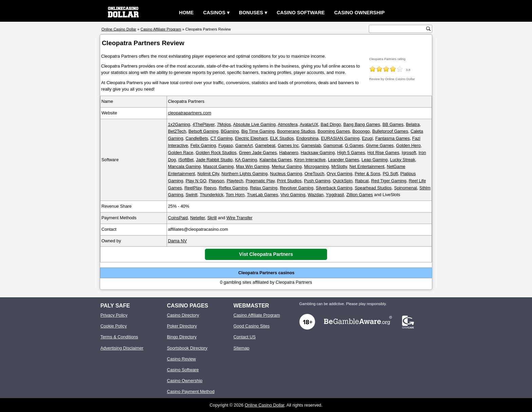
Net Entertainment (367, 166)
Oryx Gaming (339, 174)
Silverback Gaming (334, 188)
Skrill (212, 218)
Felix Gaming (203, 145)
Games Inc (288, 145)
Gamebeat (265, 145)
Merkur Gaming (287, 166)
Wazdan (316, 195)
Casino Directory (183, 315)
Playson (216, 181)
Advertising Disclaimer (122, 348)
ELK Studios (282, 138)
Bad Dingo (331, 124)
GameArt (244, 145)
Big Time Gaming (258, 131)
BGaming (230, 131)
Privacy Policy (114, 315)
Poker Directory (182, 326)
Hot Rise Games (383, 153)
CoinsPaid (178, 218)
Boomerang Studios (296, 131)
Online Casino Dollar (264, 405)
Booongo (361, 131)
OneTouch (314, 174)
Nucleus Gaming (286, 174)
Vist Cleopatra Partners (266, 254)
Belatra (413, 124)
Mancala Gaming (184, 166)
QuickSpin (343, 181)
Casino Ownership (359, 13)
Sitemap (241, 348)
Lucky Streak (403, 160)
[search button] (428, 29)
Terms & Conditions (119, 337)
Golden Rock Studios (216, 153)
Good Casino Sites (252, 326)
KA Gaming (246, 160)
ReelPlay (193, 188)
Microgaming (316, 166)
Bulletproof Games (390, 131)
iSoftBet (186, 160)
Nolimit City (208, 174)
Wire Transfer (239, 218)
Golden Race (181, 153)
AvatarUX (309, 124)
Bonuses (251, 13)
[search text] (398, 29)
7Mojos (224, 124)
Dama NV (177, 241)
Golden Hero (408, 145)
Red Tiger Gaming (389, 181)
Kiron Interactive (310, 160)
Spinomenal (405, 188)
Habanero (289, 153)
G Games (354, 145)
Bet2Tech (177, 131)
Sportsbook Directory (187, 348)
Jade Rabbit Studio (214, 160)
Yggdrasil (335, 195)
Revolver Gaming (297, 188)
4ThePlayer (204, 124)
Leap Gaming (375, 160)
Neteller (197, 218)
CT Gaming (221, 138)
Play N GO (196, 181)
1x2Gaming (179, 124)
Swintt (192, 195)
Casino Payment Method (191, 391)
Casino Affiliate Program (257, 315)
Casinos (214, 13)
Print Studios (289, 181)
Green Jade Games (258, 153)
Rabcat (362, 181)
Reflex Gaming (233, 188)
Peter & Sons (367, 174)
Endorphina (307, 138)
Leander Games (344, 160)
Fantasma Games (393, 138)
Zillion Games (360, 195)
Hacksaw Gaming (318, 153)
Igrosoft (409, 153)
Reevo (210, 188)
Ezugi (367, 138)
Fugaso (226, 145)
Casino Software (301, 13)
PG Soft (390, 174)
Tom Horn (235, 195)
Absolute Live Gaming (254, 124)
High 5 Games (351, 153)
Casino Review (181, 359)
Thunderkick (212, 195)
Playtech (235, 181)
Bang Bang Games (362, 124)
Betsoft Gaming (203, 131)
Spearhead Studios (373, 188)
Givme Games (380, 145)
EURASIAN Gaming (340, 138)
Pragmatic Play (260, 181)
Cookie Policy (114, 326)
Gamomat (333, 145)
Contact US (244, 337)
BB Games (393, 124)
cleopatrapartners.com (189, 113)
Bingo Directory (182, 337)
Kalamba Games (276, 160)
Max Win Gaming (253, 166)
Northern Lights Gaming (245, 174)
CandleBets (197, 138)
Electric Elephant (251, 138)
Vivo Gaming (293, 195)
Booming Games (334, 131)
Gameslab (311, 145)
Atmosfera (288, 124)
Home (186, 13)
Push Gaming (317, 181)
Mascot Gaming (218, 166)
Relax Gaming (264, 188)
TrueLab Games (263, 195)
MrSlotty (339, 166)
